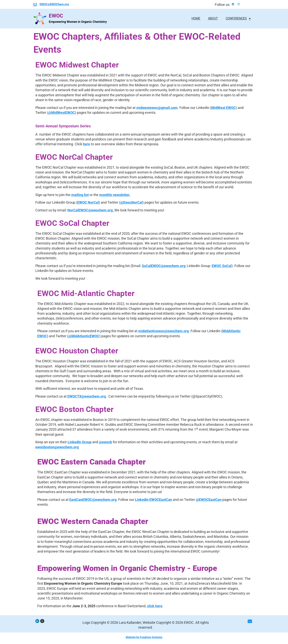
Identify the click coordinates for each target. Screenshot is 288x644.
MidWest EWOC (224, 108)
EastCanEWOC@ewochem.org (93, 500)
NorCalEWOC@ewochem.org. (91, 210)
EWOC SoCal (222, 266)
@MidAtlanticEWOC (84, 336)
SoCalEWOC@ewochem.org (164, 266)
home (196, 18)
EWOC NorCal (88, 202)
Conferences (238, 18)
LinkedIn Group (80, 442)
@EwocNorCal (131, 202)
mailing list (80, 195)
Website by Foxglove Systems (144, 637)
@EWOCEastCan (209, 500)
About (213, 18)
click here (155, 606)
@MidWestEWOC (62, 113)
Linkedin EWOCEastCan (154, 500)
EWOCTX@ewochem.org (87, 396)
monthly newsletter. (115, 195)
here (87, 144)
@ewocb (105, 442)
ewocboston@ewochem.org (57, 447)
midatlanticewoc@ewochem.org (164, 331)
